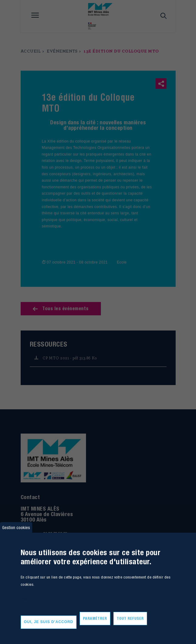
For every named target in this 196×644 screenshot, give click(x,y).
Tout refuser (130, 618)
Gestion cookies (16, 527)
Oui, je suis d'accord (49, 622)
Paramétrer (95, 618)
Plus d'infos (29, 599)
